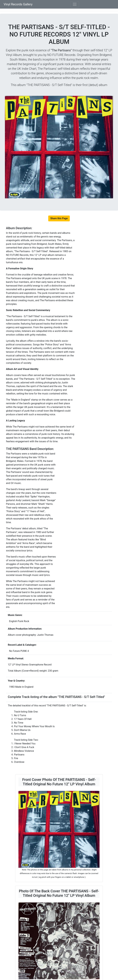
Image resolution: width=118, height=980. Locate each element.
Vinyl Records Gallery (18, 4)
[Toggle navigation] (75, 4)
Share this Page (59, 218)
